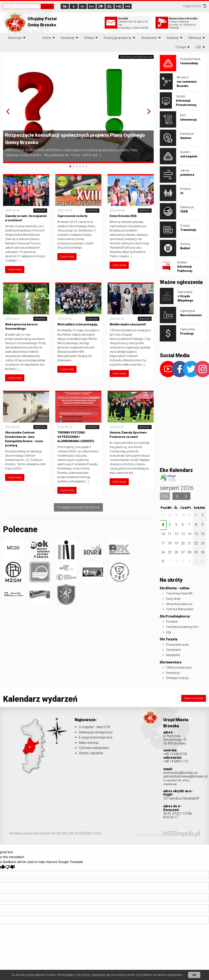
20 (183, 543)
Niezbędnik (173, 655)
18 (170, 543)
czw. (184, 508)
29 (176, 515)
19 (176, 543)
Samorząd (15, 38)
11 (170, 534)
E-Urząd (181, 47)
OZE (198, 47)
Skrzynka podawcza (179, 604)
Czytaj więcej (15, 269)
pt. (190, 508)
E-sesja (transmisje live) (96, 737)
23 (203, 543)
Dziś (165, 496)
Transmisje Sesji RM (179, 593)
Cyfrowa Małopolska (180, 609)
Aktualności (40, 210)
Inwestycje (68, 38)
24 (163, 552)
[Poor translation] (10, 867)
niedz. (203, 508)
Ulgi (168, 632)
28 (170, 515)
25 (170, 552)
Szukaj (47, 6)
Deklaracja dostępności (96, 732)
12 (176, 534)
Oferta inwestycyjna (179, 667)
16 (203, 534)
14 (189, 534)
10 (163, 534)
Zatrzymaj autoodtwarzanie (136, 57)
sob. (197, 508)
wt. (170, 508)
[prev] (177, 496)
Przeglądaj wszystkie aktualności (78, 507)
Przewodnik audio (178, 645)
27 (163, 515)
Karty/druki (173, 599)
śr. (176, 508)
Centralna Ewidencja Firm (182, 627)
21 (189, 543)
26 (176, 552)
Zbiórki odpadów (91, 753)
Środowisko (149, 38)
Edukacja (173, 38)
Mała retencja (89, 743)
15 (196, 534)
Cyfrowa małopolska (94, 748)
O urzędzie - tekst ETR (94, 727)
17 (163, 543)
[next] (186, 496)
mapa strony (194, 6)
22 (196, 543)
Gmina (47, 38)
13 (183, 534)
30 (183, 515)
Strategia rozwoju (177, 678)
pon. (164, 508)
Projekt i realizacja (168, 835)
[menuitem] (15, 38)
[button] (8, 111)
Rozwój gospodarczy (118, 38)
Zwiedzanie (173, 650)
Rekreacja (195, 38)
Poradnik (172, 622)
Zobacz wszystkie (194, 698)
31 (189, 515)
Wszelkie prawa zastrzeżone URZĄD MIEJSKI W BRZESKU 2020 (55, 833)
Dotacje (89, 38)
